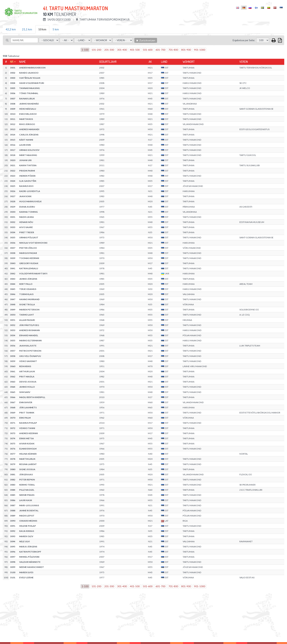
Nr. (12, 62)
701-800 (173, 50)
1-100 (85, 50)
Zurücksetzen (146, 40)
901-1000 (200, 50)
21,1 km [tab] (27, 29)
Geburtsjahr (108, 62)
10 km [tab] (42, 29)
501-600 (148, 50)
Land (164, 62)
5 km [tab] (56, 29)
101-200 (96, 50)
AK (150, 62)
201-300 (109, 50)
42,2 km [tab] (11, 29)
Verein (244, 62)
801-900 (186, 50)
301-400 (122, 50)
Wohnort (189, 62)
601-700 (160, 50)
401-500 (135, 50)
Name (23, 62)
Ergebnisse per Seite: (244, 40)
